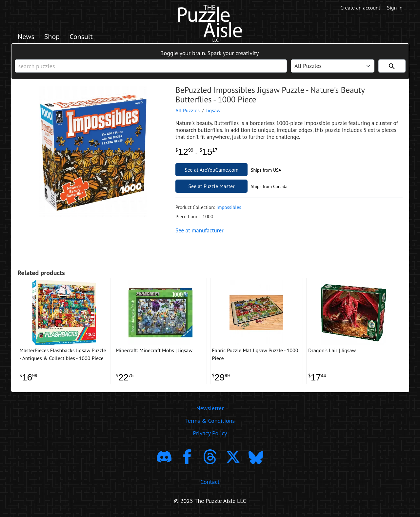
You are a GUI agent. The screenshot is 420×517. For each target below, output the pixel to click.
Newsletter (210, 408)
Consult (81, 36)
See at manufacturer (200, 230)
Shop (52, 36)
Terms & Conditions (210, 421)
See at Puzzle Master (212, 186)
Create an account (360, 8)
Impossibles (229, 207)
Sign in (395, 8)
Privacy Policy (210, 433)
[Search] (392, 66)
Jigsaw (213, 110)
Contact (210, 482)
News (26, 36)
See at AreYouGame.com (211, 170)
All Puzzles (188, 110)
